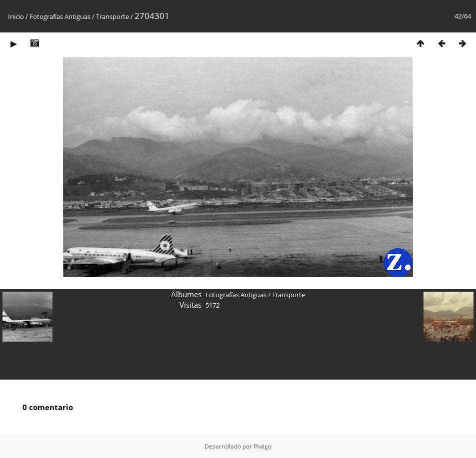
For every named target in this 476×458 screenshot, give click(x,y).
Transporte (112, 16)
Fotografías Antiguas (60, 16)
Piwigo (262, 446)
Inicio (16, 16)
